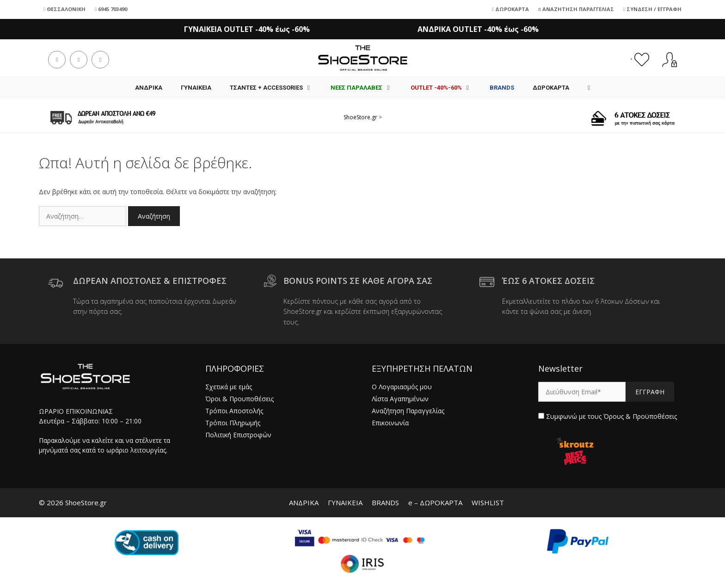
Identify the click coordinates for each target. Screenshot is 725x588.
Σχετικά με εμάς (229, 387)
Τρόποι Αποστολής (234, 411)
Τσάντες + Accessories (276, 88)
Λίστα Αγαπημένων (400, 399)
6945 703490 (111, 9)
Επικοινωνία (390, 423)
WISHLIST (488, 502)
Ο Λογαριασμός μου (402, 387)
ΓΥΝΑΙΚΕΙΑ (196, 88)
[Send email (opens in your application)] (100, 60)
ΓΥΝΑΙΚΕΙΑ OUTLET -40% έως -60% (247, 29)
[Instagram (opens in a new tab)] (79, 60)
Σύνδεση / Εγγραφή (652, 9)
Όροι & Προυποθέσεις (240, 399)
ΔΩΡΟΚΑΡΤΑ (551, 88)
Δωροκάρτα (510, 9)
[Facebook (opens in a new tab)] (57, 60)
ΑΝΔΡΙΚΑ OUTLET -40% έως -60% (478, 29)
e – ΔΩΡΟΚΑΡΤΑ (435, 502)
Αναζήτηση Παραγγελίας (576, 9)
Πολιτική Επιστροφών (238, 435)
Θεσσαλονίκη (65, 9)
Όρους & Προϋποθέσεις (640, 416)
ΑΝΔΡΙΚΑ (149, 88)
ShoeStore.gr (360, 117)
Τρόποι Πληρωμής (233, 423)
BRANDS (385, 502)
